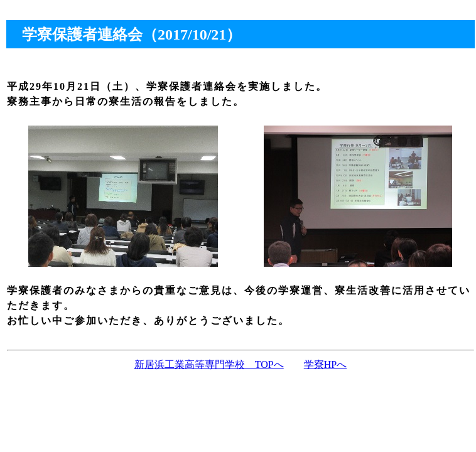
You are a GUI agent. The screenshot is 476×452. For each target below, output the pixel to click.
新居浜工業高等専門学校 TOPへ (209, 364)
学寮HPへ (325, 364)
